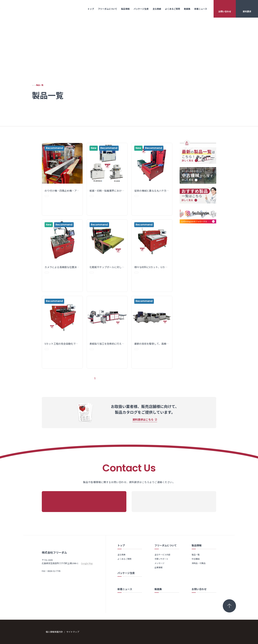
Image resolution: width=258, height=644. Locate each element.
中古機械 (196, 558)
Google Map (87, 574)
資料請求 (247, 11)
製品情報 (125, 9)
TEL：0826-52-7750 (51, 579)
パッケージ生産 (141, 9)
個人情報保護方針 (58, 632)
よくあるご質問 (173, 9)
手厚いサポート (161, 558)
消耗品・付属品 (202, 161)
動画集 (187, 9)
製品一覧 (197, 149)
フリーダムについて (108, 9)
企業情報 (158, 567)
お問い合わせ (225, 11)
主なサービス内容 (162, 554)
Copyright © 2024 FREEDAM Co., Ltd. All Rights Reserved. (188, 632)
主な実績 (157, 9)
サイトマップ (77, 632)
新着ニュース (201, 9)
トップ (91, 9)
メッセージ (159, 562)
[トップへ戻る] (229, 605)
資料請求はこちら (143, 426)
